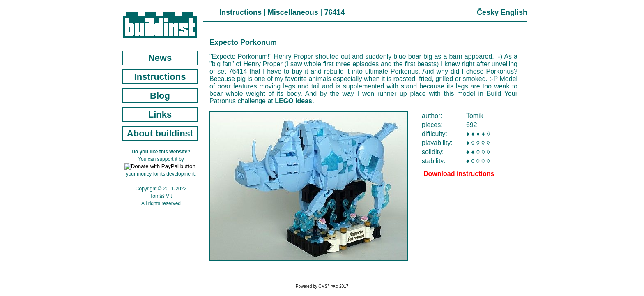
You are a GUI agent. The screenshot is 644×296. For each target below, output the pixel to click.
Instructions (240, 12)
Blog (160, 96)
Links (160, 114)
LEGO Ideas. (294, 101)
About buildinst (160, 133)
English (514, 12)
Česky (488, 12)
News (160, 58)
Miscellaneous (293, 12)
